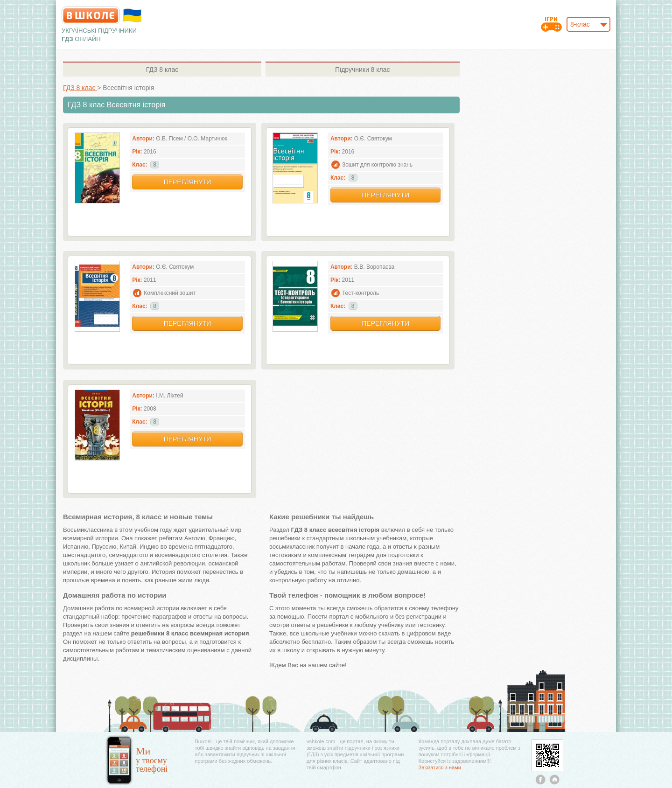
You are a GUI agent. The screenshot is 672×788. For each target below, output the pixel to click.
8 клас (162, 70)
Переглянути (188, 182)
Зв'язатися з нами (440, 767)
